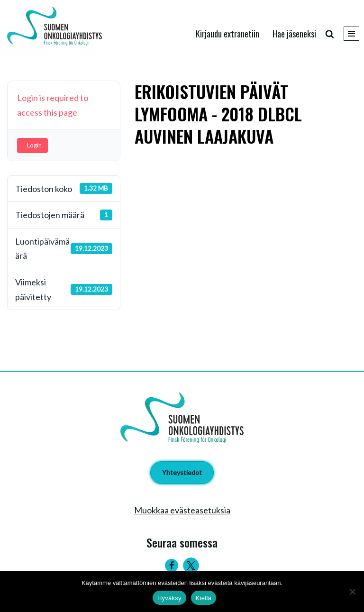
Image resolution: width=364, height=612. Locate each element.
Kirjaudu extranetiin (227, 34)
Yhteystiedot (182, 472)
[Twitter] (191, 566)
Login (34, 145)
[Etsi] (330, 34)
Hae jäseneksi (294, 34)
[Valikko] (351, 34)
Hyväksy (169, 598)
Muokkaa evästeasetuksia (182, 510)
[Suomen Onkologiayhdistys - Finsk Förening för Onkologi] (57, 26)
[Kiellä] (352, 592)
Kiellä (204, 598)
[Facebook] (172, 566)
